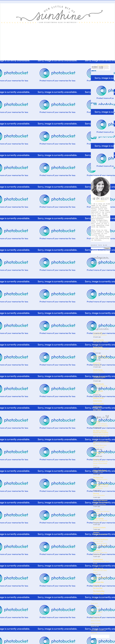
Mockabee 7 (97, 551)
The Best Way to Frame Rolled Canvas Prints (100, 503)
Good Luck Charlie (99, 372)
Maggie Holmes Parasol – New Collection (101, 487)
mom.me (96, 585)
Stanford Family (98, 404)
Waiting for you (98, 472)
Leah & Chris (95, 606)
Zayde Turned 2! (98, 379)
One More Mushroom (101, 540)
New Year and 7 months (101, 342)
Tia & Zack (94, 603)
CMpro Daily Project (100, 470)
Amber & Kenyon (96, 612)
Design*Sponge (98, 519)
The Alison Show (99, 452)
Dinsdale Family (98, 384)
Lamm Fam (97, 363)
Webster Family (98, 398)
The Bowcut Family (100, 356)
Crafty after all (98, 569)
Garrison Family (98, 340)
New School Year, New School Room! (100, 553)
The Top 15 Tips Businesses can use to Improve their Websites (101, 543)
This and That (97, 365)
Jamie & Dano (95, 618)
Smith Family (98, 407)
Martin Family (98, 370)
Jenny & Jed (95, 626)
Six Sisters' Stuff (98, 594)
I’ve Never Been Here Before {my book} (100, 446)
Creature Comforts (99, 528)
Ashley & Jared (96, 623)
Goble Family (98, 401)
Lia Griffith (97, 422)
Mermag (96, 493)
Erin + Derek (97, 410)
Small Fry (96, 459)
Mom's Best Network (100, 500)
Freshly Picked (98, 560)
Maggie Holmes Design (101, 484)
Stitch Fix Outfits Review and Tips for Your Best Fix (101, 436)
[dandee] (96, 533)
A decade (96, 393)
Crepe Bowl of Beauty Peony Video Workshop (100, 425)
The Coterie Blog (99, 591)
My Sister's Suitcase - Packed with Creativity (101, 432)
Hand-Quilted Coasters (100, 479)
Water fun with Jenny (100, 335)
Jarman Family (98, 391)
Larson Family (98, 333)
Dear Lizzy (97, 509)
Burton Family (98, 347)
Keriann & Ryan (96, 615)
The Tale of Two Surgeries (101, 358)
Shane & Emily (96, 621)
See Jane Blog (98, 588)
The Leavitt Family (99, 377)
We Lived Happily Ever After (101, 579)
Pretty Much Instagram (100, 386)
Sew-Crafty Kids (98, 582)
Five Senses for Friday (100, 534)
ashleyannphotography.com (101, 442)
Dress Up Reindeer (99, 495)
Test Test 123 (97, 454)
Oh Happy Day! (98, 477)
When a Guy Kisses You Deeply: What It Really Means (100, 463)
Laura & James (96, 609)
